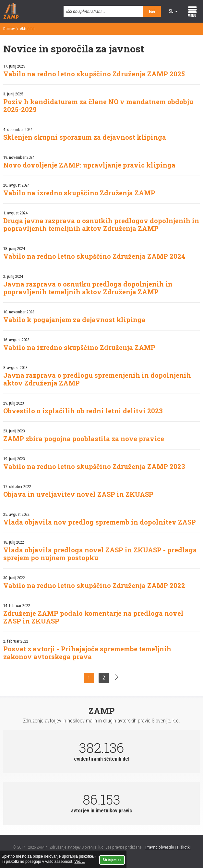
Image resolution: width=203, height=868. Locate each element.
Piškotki (184, 847)
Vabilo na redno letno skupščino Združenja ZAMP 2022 (94, 585)
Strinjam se (112, 860)
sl (171, 11)
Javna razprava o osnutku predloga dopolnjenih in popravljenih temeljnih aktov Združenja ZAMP (88, 288)
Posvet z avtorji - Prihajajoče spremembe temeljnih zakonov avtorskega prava (87, 653)
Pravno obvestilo (160, 847)
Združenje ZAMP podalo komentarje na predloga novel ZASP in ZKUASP (93, 617)
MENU (192, 16)
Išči (152, 12)
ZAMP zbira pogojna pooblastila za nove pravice (84, 439)
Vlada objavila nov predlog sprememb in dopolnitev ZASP (100, 522)
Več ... (80, 862)
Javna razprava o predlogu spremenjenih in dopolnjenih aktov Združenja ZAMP (97, 379)
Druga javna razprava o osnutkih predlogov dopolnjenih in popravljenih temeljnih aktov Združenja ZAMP (101, 224)
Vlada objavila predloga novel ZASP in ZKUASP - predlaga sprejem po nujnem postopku (100, 554)
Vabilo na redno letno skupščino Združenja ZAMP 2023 (94, 466)
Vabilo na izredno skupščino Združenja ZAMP (79, 193)
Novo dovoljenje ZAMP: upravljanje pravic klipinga (89, 165)
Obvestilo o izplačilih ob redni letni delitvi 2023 (83, 411)
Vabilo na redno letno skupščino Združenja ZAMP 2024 (94, 256)
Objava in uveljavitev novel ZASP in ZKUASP (78, 494)
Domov (9, 29)
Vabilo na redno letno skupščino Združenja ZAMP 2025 (94, 74)
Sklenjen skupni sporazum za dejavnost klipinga (85, 137)
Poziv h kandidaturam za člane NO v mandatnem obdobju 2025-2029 (98, 105)
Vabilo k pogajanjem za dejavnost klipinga (74, 320)
